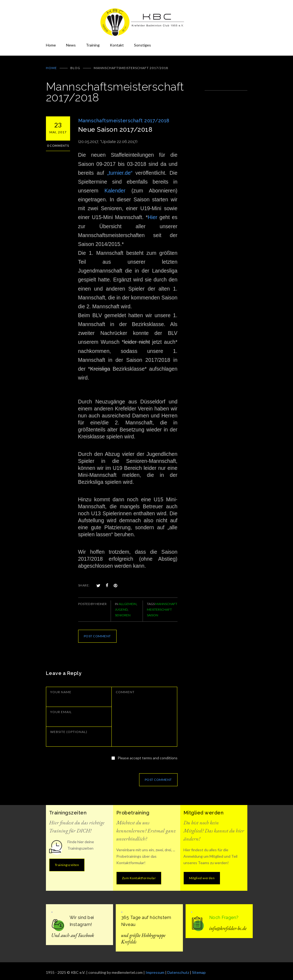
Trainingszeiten (67, 861)
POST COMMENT (97, 632)
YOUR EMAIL (61, 708)
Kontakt (117, 45)
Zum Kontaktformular (139, 874)
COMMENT (125, 688)
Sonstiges (142, 45)
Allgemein (128, 600)
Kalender (115, 187)
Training (93, 45)
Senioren (123, 611)
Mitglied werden (202, 874)
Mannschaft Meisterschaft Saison (162, 606)
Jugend (121, 606)
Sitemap (199, 969)
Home (51, 45)
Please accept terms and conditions (148, 754)
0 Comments (58, 142)
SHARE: (84, 582)
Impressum (155, 969)
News (71, 45)
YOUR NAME (61, 688)
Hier (153, 213)
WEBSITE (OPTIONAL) (69, 728)
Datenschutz (178, 969)
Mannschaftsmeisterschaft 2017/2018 (124, 117)
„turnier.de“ (120, 169)
